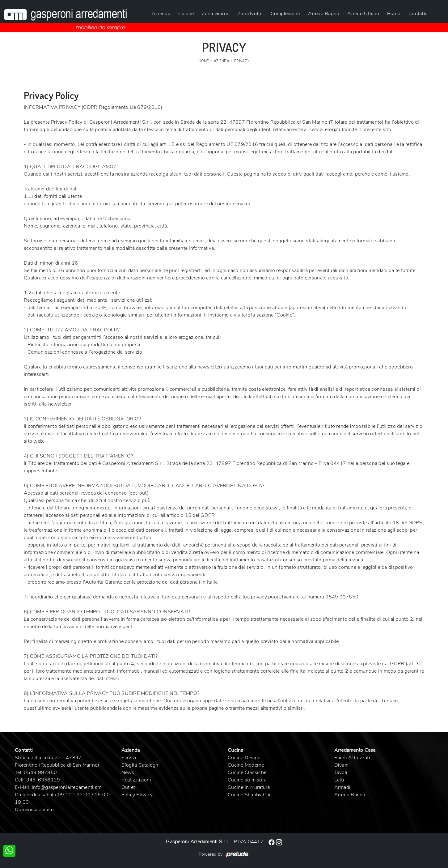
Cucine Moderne (246, 765)
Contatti (417, 14)
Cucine (186, 14)
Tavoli (341, 772)
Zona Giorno (216, 14)
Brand (394, 14)
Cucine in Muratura (249, 787)
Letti (339, 780)
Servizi (129, 758)
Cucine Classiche (247, 772)
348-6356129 (43, 780)
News (128, 772)
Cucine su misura (247, 780)
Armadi (342, 787)
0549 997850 (40, 772)
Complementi (285, 14)
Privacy (242, 61)
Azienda (161, 14)
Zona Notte (250, 14)
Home (204, 61)
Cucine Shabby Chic (250, 795)
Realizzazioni (136, 780)
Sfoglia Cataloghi (141, 765)
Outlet (128, 787)
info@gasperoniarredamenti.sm (67, 787)
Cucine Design (244, 758)
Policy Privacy (137, 795)
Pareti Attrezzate (353, 758)
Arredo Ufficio (363, 14)
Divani (342, 765)
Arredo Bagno (324, 14)
